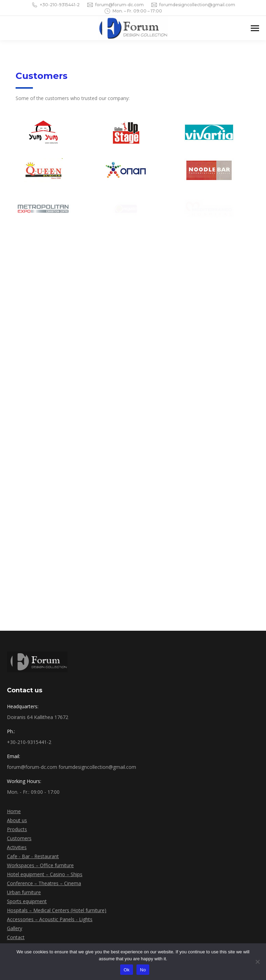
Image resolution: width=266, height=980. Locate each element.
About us (17, 820)
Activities (17, 847)
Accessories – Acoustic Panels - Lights (50, 919)
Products (17, 829)
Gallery (15, 928)
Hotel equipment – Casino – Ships (45, 874)
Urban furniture (24, 892)
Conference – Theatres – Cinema (44, 883)
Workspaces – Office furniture (40, 865)
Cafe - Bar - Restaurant (33, 856)
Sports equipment (27, 901)
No (143, 970)
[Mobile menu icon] (255, 28)
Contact (16, 937)
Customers (19, 838)
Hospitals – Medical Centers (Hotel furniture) (57, 910)
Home (14, 811)
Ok (127, 970)
